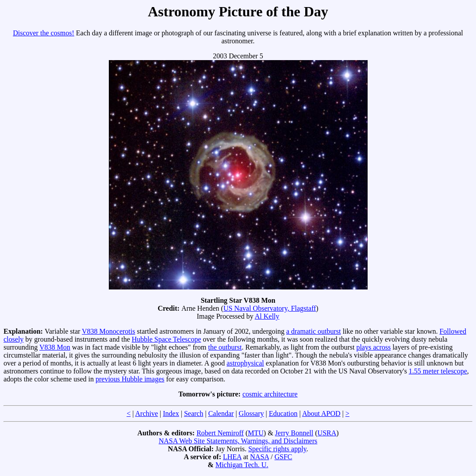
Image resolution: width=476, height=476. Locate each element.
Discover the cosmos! (44, 33)
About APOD (321, 413)
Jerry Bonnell (294, 433)
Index (171, 413)
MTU (256, 433)
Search (194, 413)
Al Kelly (267, 316)
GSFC (283, 457)
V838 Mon (55, 347)
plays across (373, 347)
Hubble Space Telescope (167, 339)
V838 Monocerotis (108, 331)
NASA (259, 457)
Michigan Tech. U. (242, 465)
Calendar (221, 413)
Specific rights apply (277, 449)
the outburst (225, 347)
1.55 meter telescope (438, 371)
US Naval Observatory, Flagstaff (270, 308)
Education (283, 413)
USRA (327, 433)
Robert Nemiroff (220, 433)
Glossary (251, 413)
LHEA (232, 457)
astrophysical (245, 363)
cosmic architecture (270, 394)
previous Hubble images (130, 379)
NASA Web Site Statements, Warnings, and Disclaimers (238, 441)
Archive (147, 413)
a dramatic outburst (314, 331)
